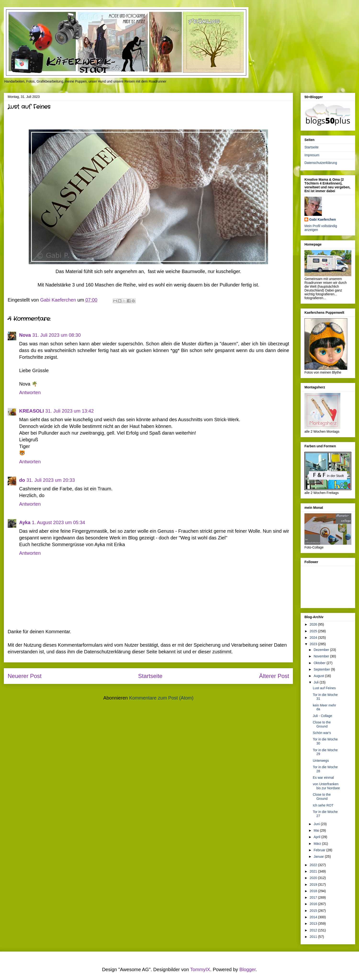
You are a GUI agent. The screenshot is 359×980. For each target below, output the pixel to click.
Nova (25, 335)
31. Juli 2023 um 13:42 (69, 411)
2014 (314, 917)
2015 (314, 911)
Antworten (30, 392)
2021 (314, 871)
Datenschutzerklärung (321, 163)
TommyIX (200, 969)
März (318, 844)
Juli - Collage (323, 716)
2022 (314, 865)
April (317, 837)
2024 (314, 638)
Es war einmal (323, 778)
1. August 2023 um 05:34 (58, 522)
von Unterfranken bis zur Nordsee (326, 786)
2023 (314, 644)
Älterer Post (274, 676)
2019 (314, 885)
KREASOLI (31, 411)
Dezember (322, 650)
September (322, 669)
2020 (314, 878)
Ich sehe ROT (323, 805)
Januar (319, 857)
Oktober (320, 663)
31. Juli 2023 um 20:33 (50, 480)
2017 (314, 897)
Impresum (312, 155)
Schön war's (322, 733)
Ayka (25, 522)
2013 (314, 924)
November (322, 656)
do (22, 480)
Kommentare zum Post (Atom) (161, 698)
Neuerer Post (25, 676)
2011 (314, 937)
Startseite (150, 676)
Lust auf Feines (324, 688)
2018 (314, 891)
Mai (317, 830)
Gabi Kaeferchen (323, 219)
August (319, 676)
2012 (314, 930)
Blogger (247, 969)
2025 (314, 631)
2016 (314, 904)
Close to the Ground (322, 724)
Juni (317, 824)
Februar (320, 850)
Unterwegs (321, 761)
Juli (317, 682)
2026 (314, 624)
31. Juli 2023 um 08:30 (56, 335)
